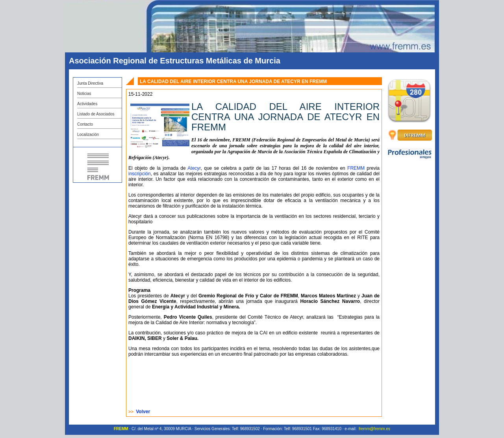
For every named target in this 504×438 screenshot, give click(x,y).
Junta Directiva (90, 83)
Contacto (85, 124)
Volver (143, 412)
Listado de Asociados (96, 114)
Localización (88, 135)
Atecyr (194, 168)
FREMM (356, 168)
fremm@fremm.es (374, 429)
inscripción (140, 174)
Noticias (84, 94)
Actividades (87, 104)
